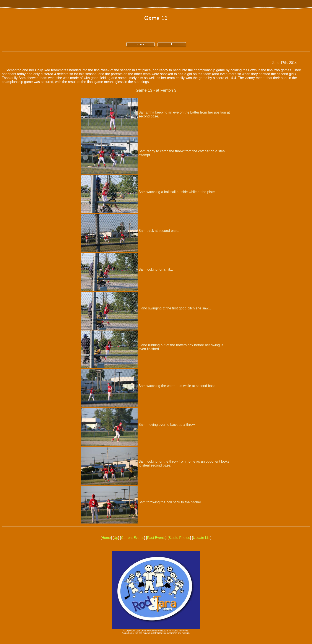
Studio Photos (179, 538)
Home (106, 538)
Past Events (156, 538)
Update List (202, 538)
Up (116, 538)
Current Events (133, 538)
